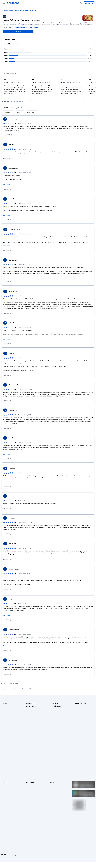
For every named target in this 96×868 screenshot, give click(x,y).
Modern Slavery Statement (58, 787)
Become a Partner (8, 793)
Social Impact (7, 796)
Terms (52, 764)
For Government (7, 787)
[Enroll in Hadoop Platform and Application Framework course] (18, 31)
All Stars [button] (19, 112)
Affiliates (52, 784)
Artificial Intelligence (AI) (10, 709)
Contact (52, 775)
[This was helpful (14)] (8, 159)
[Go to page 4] (19, 688)
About (4, 758)
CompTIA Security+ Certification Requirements (81, 719)
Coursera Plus (7, 773)
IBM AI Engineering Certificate (35, 732)
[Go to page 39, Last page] (30, 688)
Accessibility (54, 773)
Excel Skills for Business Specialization (57, 724)
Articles (52, 778)
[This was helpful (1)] (7, 534)
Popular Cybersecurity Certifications (80, 744)
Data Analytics (7, 715)
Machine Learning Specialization (55, 732)
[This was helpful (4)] (7, 251)
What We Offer (7, 761)
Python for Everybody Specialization (56, 741)
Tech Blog (29, 773)
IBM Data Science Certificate (34, 739)
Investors (53, 761)
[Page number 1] (7, 688)
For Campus (6, 790)
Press (52, 758)
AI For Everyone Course (57, 714)
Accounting (6, 706)
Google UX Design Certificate (35, 729)
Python (5, 729)
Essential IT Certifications (81, 723)
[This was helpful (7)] (7, 189)
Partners (29, 761)
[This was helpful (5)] (7, 220)
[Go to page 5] (22, 688)
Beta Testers (30, 764)
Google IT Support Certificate (35, 721)
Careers (5, 767)
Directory (53, 781)
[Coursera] (13, 3)
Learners (29, 758)
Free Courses (7, 799)
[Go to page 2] (11, 688)
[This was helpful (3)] (7, 282)
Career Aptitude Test (80, 706)
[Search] (81, 3)
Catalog (5, 770)
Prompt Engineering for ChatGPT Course (57, 736)
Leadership (6, 764)
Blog (28, 767)
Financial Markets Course (57, 728)
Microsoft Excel (7, 723)
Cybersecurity (7, 712)
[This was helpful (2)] (7, 375)
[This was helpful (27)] (8, 135)
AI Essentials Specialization (58, 709)
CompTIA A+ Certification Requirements (81, 715)
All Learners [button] (6, 112)
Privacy (52, 767)
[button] (10, 683)
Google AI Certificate (32, 709)
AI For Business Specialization (59, 711)
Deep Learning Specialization (58, 720)
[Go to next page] (34, 688)
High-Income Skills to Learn (81, 731)
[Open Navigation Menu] (4, 3)
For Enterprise (7, 784)
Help (51, 770)
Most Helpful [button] (31, 112)
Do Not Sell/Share (55, 790)
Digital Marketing (7, 717)
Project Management (9, 726)
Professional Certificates (10, 775)
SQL (4, 732)
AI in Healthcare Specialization (59, 717)
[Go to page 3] (15, 688)
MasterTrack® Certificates (10, 778)
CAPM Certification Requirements (79, 710)
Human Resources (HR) (9, 720)
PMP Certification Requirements (78, 740)
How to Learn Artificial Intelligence (80, 735)
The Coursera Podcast (33, 770)
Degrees (5, 781)
